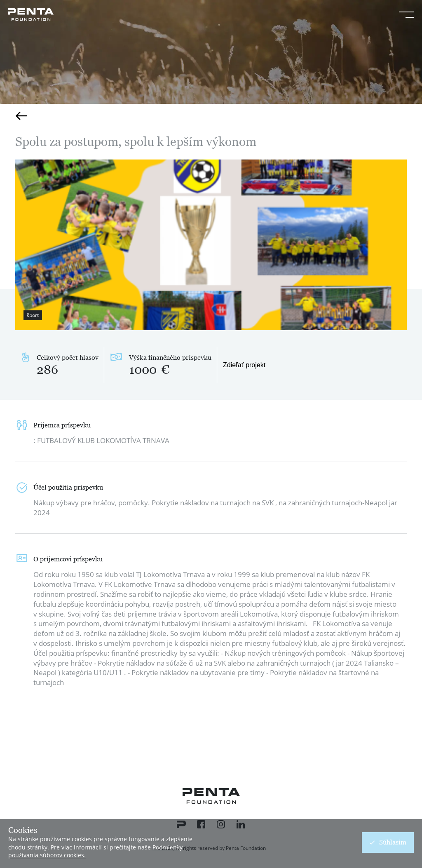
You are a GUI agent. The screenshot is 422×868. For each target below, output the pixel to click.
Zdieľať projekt (244, 365)
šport (33, 315)
